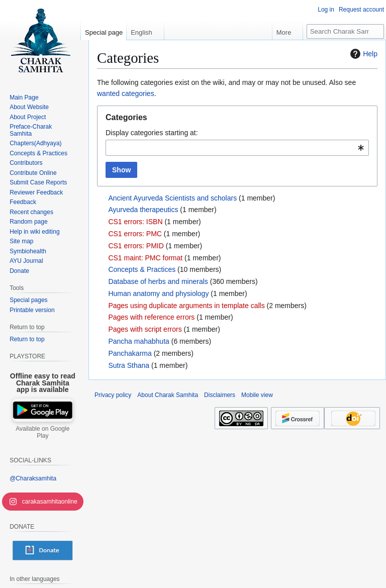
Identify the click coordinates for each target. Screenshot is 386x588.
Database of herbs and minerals (158, 281)
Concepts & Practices (142, 269)
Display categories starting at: (152, 133)
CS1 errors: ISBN (135, 222)
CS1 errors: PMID (136, 246)
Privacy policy (113, 395)
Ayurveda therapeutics (143, 210)
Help (363, 54)
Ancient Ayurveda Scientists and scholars (172, 198)
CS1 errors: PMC (135, 234)
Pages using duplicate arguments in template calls (186, 306)
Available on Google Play (42, 432)
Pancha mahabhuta (138, 341)
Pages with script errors (145, 329)
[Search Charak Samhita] (345, 31)
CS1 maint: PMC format (145, 258)
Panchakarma (130, 353)
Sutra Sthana (129, 365)
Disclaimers (220, 395)
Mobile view (257, 395)
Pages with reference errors (151, 317)
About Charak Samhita (168, 395)
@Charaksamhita (33, 478)
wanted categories (126, 93)
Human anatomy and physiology (158, 293)
